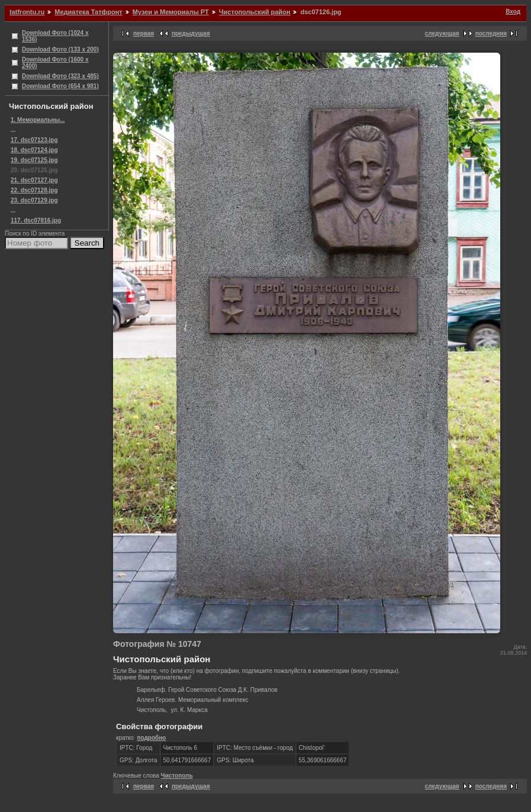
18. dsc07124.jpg (34, 150)
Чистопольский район (255, 12)
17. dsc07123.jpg (34, 140)
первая (144, 33)
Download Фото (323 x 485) (60, 76)
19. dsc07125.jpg (34, 160)
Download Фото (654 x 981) (60, 86)
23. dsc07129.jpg (34, 200)
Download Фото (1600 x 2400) (55, 63)
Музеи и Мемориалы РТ (171, 12)
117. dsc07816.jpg (36, 220)
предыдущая (191, 33)
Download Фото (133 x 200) (60, 49)
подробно (151, 738)
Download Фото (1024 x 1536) (55, 36)
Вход (513, 12)
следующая (442, 33)
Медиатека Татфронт (88, 12)
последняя (491, 33)
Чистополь (177, 776)
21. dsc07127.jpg (34, 180)
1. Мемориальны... (38, 120)
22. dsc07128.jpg (34, 190)
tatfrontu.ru (27, 12)
